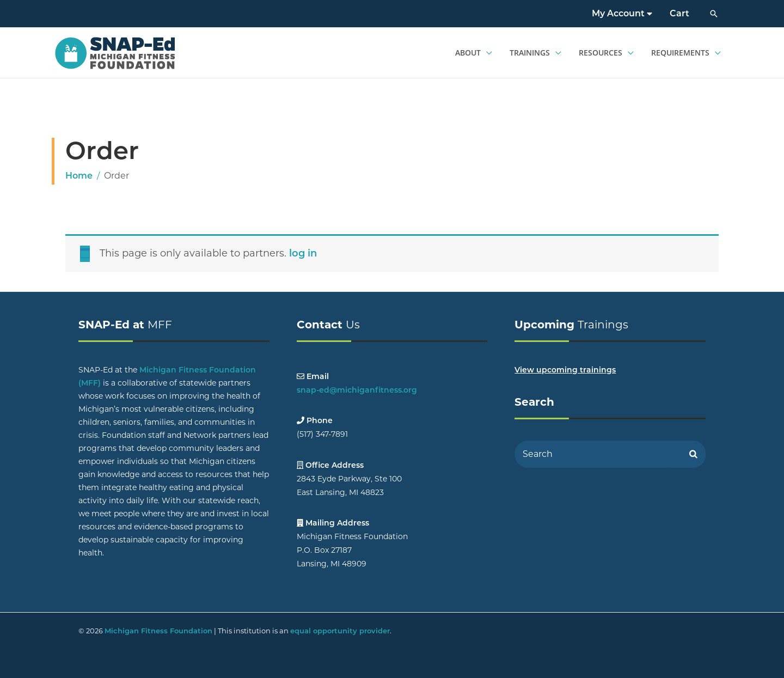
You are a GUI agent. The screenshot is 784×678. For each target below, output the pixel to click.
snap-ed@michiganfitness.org (357, 390)
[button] (714, 14)
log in (303, 253)
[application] (486, 53)
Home (79, 176)
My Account (622, 13)
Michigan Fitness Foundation (158, 631)
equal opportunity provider (340, 631)
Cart (679, 13)
